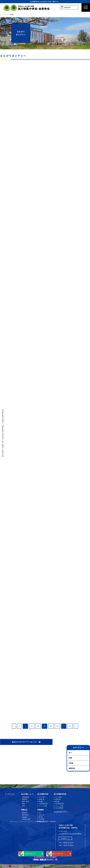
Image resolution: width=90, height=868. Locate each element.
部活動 (41, 801)
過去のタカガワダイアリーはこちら (25, 742)
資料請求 (45, 822)
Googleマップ (65, 838)
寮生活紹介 (26, 815)
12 (38, 726)
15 (57, 726)
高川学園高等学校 (60, 794)
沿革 (23, 806)
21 (70, 726)
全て (70, 753)
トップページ (9, 794)
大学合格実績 (59, 808)
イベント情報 (43, 806)
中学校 (71, 763)
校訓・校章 (26, 801)
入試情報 (42, 819)
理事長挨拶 (26, 797)
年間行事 (42, 799)
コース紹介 (42, 797)
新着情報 (41, 810)
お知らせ (42, 815)
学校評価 (53, 822)
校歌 (23, 804)
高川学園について (27, 794)
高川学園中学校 (43, 794)
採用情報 (38, 822)
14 (51, 726)
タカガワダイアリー (61, 812)
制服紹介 (25, 817)
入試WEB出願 (43, 804)
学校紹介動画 (26, 819)
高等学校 (72, 768)
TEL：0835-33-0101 (66, 843)
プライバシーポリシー (27, 822)
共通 (70, 758)
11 (32, 726)
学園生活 (24, 810)
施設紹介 (25, 813)
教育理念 (25, 799)
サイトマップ (14, 822)
